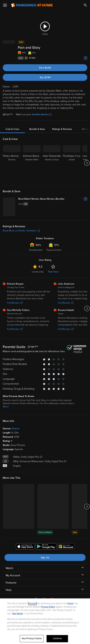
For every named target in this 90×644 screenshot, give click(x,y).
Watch (9, 568)
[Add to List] (86, 58)
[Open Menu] (5, 5)
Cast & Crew (12, 129)
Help (9, 590)
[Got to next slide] (87, 163)
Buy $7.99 (45, 77)
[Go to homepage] (32, 5)
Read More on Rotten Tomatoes (21, 231)
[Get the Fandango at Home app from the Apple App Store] (25, 547)
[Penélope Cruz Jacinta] (72, 163)
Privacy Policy (48, 607)
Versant (32, 603)
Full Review (15, 303)
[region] (45, 621)
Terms (70, 603)
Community (38, 272)
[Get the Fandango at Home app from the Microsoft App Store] (66, 547)
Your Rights (18, 614)
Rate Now (53, 272)
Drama (16, 429)
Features (11, 583)
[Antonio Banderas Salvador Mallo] (32, 163)
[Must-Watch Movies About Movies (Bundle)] (53, 199)
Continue (57, 638)
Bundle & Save (37, 129)
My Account (13, 575)
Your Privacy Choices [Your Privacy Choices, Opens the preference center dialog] (32, 638)
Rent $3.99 (45, 68)
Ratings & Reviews (62, 129)
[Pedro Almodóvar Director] (12, 163)
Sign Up (45, 558)
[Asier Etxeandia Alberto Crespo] (52, 163)
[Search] (85, 5)
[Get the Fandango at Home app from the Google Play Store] (46, 547)
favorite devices (42, 114)
